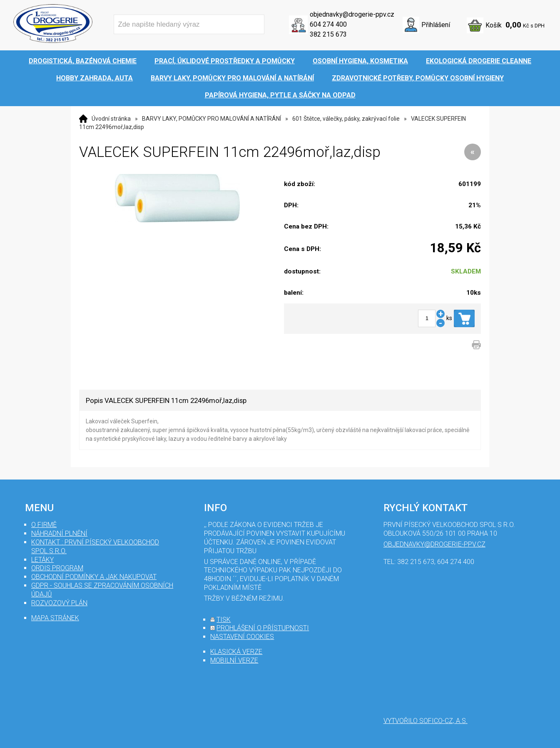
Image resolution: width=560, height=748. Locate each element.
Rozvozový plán (59, 603)
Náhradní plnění (59, 533)
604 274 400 (328, 24)
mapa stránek (55, 618)
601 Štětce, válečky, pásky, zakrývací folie (346, 119)
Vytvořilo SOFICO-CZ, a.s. (426, 721)
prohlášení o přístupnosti (263, 628)
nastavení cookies (242, 637)
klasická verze (236, 652)
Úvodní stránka (111, 119)
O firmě (44, 525)
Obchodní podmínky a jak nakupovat (94, 577)
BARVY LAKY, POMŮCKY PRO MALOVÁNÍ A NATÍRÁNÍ (212, 119)
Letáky (42, 560)
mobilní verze (234, 660)
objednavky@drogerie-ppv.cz (352, 14)
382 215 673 (328, 34)
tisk (224, 620)
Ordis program (57, 568)
